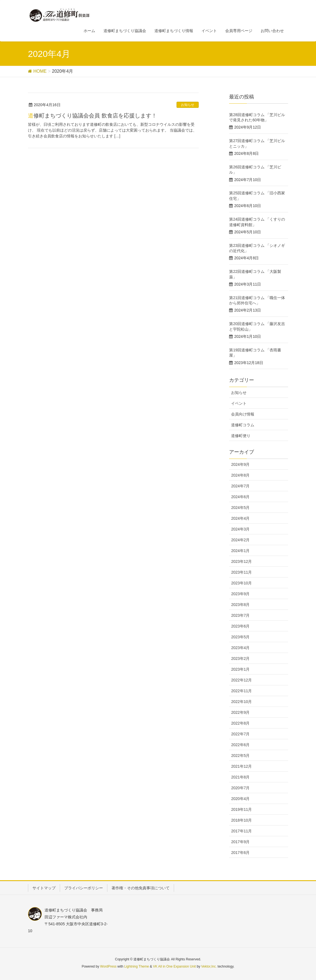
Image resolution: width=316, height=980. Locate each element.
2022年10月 (241, 702)
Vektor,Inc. (209, 966)
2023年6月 (240, 626)
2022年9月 (240, 712)
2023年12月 (241, 561)
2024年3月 (240, 529)
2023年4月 (240, 648)
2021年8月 (240, 777)
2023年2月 (240, 658)
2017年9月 (240, 842)
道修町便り (241, 436)
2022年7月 (240, 734)
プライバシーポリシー (84, 888)
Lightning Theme (137, 966)
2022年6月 (240, 745)
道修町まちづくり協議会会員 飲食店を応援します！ (92, 116)
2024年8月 (240, 475)
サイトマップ (44, 888)
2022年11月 (241, 691)
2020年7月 (240, 788)
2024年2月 (240, 540)
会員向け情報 (243, 414)
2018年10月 (241, 820)
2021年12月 (241, 766)
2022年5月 (240, 756)
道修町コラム (243, 425)
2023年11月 (241, 572)
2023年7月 (240, 615)
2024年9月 (240, 464)
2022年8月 (240, 723)
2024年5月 (240, 508)
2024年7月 (240, 486)
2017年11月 (241, 831)
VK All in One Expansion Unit (174, 966)
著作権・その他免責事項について (141, 888)
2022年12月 (241, 680)
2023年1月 (240, 669)
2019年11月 (241, 809)
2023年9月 (240, 594)
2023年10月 (241, 583)
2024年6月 (240, 497)
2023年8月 (240, 605)
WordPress (108, 966)
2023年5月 (240, 637)
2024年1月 (240, 551)
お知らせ (188, 105)
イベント (239, 403)
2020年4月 (240, 799)
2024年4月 (240, 518)
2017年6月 (240, 853)
